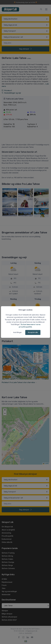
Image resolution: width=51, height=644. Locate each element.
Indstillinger (17, 332)
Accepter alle (33, 332)
